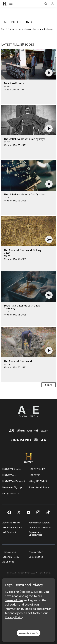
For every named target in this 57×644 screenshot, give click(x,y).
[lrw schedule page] (43, 441)
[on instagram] (38, 512)
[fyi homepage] (36, 432)
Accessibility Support (39, 523)
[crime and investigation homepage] (36, 441)
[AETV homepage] (12, 432)
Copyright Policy (11, 557)
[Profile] (52, 4)
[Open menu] (11, 4)
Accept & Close (29, 633)
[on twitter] (19, 512)
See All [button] (49, 385)
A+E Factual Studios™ (13, 527)
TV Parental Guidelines (40, 527)
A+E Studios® (9, 532)
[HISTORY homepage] (28, 458)
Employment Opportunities (35, 534)
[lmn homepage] (30, 432)
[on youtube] (29, 512)
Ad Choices (8, 562)
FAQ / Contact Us (11, 493)
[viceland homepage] (44, 432)
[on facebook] (9, 512)
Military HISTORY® (38, 481)
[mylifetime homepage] (21, 432)
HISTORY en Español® (14, 481)
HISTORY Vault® (37, 469)
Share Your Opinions (39, 487)
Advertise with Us (11, 523)
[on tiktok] (48, 512)
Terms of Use (9, 552)
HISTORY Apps (10, 475)
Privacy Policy (36, 552)
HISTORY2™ (35, 475)
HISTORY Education (12, 469)
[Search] (46, 4)
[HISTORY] (5, 4)
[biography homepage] (21, 441)
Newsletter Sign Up (12, 487)
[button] (49, 73)
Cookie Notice (36, 557)
